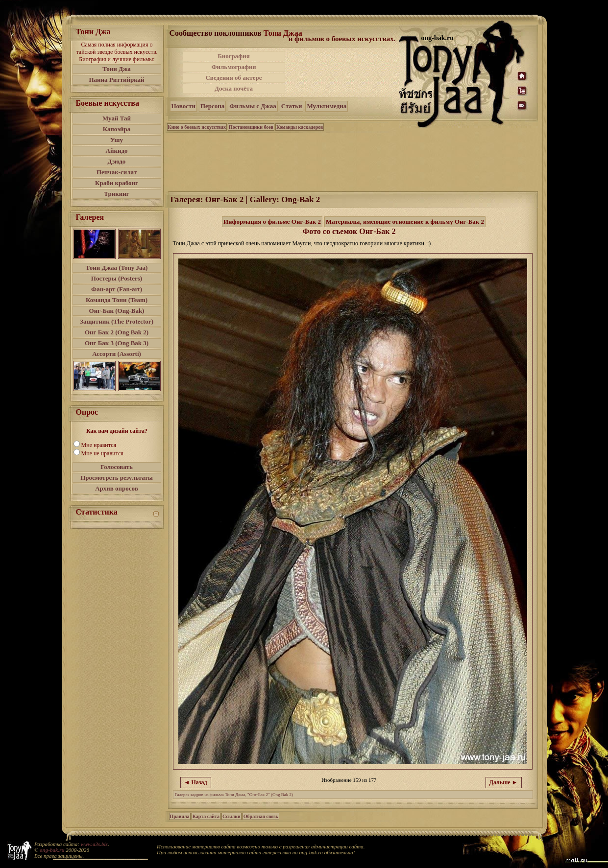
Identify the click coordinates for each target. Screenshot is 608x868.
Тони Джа (117, 69)
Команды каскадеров (300, 127)
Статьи (292, 106)
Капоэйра (117, 129)
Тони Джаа (283, 33)
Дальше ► (504, 782)
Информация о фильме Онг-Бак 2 (272, 222)
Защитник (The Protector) (117, 321)
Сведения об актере (233, 78)
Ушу (117, 140)
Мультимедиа (327, 106)
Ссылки (231, 816)
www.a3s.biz (94, 844)
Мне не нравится (102, 453)
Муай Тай (117, 118)
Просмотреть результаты (117, 478)
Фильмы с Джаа (253, 106)
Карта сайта (206, 816)
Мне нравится (99, 445)
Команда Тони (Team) (117, 300)
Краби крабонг (117, 183)
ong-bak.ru (52, 850)
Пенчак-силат (117, 172)
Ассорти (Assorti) (117, 354)
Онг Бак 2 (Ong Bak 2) (117, 332)
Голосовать (117, 467)
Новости (183, 106)
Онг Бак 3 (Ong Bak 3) (117, 343)
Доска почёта (234, 88)
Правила (180, 816)
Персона (212, 106)
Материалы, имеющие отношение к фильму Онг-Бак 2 (405, 222)
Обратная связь (261, 816)
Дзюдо (117, 161)
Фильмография (233, 67)
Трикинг (116, 194)
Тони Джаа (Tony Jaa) (117, 268)
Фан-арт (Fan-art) (117, 289)
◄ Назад (196, 782)
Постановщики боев (251, 127)
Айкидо (117, 151)
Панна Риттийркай (116, 80)
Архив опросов (117, 488)
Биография (234, 56)
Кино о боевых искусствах (197, 127)
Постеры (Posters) (117, 278)
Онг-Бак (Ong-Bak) (117, 311)
